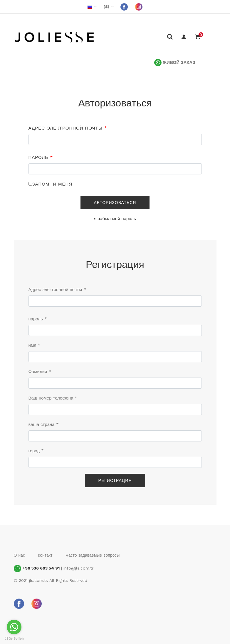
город (36, 451)
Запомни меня (52, 184)
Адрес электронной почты (68, 128)
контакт (45, 555)
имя (35, 345)
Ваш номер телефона (53, 398)
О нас (19, 555)
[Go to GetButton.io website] (14, 638)
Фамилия (40, 372)
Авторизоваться (115, 203)
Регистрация (115, 480)
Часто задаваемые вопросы (93, 555)
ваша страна (44, 424)
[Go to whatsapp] (14, 627)
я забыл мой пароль (115, 219)
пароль (41, 157)
